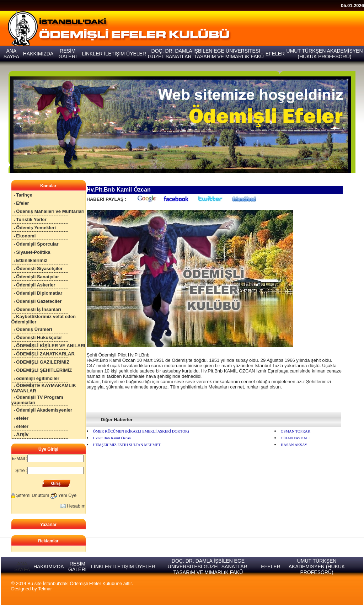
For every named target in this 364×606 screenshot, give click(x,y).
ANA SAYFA (22, 567)
